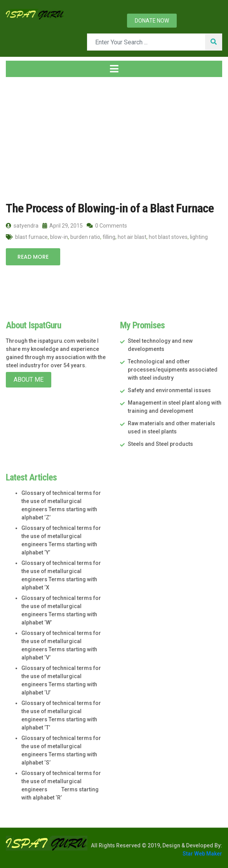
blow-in (59, 237)
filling (109, 237)
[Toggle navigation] (114, 69)
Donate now (152, 21)
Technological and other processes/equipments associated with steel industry (173, 370)
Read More (33, 257)
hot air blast (132, 237)
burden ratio (85, 237)
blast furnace (31, 237)
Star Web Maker (202, 854)
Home (19, 139)
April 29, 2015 (63, 226)
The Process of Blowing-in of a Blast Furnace (110, 208)
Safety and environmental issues (169, 390)
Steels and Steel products (160, 444)
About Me (29, 380)
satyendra (22, 226)
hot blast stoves (168, 237)
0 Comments (107, 226)
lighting (199, 237)
